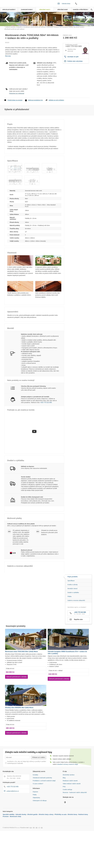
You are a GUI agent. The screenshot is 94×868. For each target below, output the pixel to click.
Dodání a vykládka (73, 612)
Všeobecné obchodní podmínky (42, 797)
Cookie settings (67, 809)
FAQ (64, 806)
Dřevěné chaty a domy (46, 833)
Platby (35, 814)
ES (42, 847)
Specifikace (71, 600)
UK (31, 847)
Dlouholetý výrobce (69, 794)
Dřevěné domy (72, 833)
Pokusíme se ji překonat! (17, 112)
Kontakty (35, 794)
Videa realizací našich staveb (72, 803)
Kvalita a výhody (73, 604)
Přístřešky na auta (61, 833)
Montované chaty (16, 835)
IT (39, 847)
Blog (64, 797)
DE (37, 847)
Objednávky (36, 817)
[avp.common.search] (92, 10)
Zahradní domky (21, 833)
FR (34, 847)
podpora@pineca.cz (13, 810)
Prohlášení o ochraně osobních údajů (44, 800)
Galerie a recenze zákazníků (76, 619)
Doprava (35, 811)
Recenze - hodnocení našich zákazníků (75, 811)
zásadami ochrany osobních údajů (67, 783)
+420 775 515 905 (73, 65)
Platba (69, 615)
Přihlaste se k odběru (39, 776)
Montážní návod (72, 608)
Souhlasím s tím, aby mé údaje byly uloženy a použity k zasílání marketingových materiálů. (27, 781)
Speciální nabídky (9, 833)
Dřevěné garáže (32, 833)
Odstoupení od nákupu (40, 820)
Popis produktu (73, 596)
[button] (15, 187)
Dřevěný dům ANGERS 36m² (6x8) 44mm (19, 727)
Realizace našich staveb (70, 800)
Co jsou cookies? (38, 803)
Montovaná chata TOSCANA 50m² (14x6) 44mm (21, 671)
